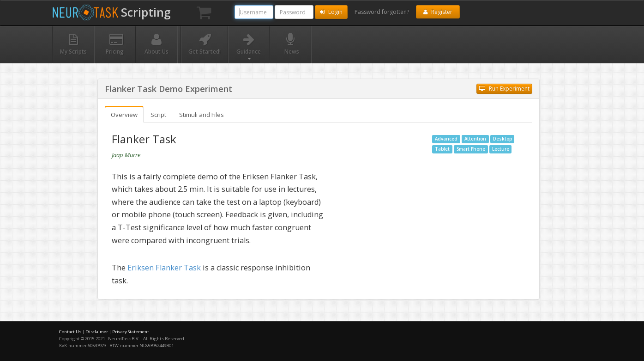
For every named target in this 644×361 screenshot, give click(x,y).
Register (438, 12)
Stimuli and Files (202, 115)
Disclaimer (97, 332)
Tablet (442, 149)
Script (158, 115)
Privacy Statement (131, 332)
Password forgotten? (382, 12)
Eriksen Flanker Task (164, 268)
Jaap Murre (126, 155)
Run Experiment (504, 89)
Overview (124, 115)
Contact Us (70, 332)
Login (331, 12)
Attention (475, 139)
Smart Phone (471, 149)
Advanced (446, 139)
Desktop (503, 139)
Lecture (501, 149)
